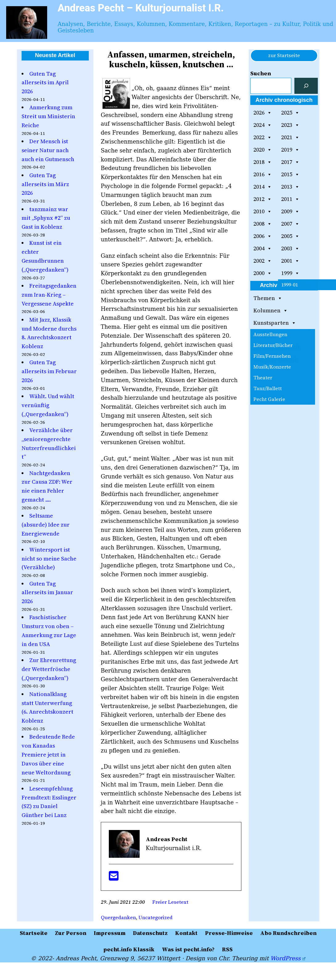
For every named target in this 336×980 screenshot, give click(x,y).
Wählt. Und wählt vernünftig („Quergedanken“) (48, 405)
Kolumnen (271, 311)
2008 (263, 224)
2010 (263, 211)
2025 (290, 113)
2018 (263, 162)
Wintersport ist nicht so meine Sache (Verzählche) (49, 559)
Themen (268, 298)
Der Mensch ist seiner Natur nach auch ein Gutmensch (48, 150)
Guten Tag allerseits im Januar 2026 (47, 592)
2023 (290, 125)
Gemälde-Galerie (276, 360)
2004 (263, 248)
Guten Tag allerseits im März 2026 (45, 184)
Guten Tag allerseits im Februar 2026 (49, 371)
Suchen (261, 73)
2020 (263, 150)
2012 (263, 199)
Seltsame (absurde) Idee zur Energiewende (46, 525)
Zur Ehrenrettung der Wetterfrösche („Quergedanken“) (49, 669)
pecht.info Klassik (277, 347)
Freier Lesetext (170, 902)
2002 (263, 261)
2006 (263, 236)
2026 (263, 113)
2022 (263, 137)
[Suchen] (306, 86)
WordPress (288, 958)
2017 (290, 162)
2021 (290, 137)
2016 (263, 174)
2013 (290, 187)
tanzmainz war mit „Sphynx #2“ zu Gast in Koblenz (46, 218)
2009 (290, 211)
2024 (263, 125)
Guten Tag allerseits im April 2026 (45, 83)
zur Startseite (284, 55)
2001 (290, 261)
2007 (290, 224)
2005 (290, 236)
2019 (290, 150)
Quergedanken (118, 917)
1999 (290, 273)
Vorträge (265, 335)
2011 (290, 199)
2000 (263, 273)
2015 (290, 174)
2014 (263, 187)
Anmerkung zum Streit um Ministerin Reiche (48, 116)
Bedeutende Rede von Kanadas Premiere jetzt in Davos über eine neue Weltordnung (48, 754)
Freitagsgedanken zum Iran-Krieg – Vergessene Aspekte (49, 295)
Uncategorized (156, 917)
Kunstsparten (275, 323)
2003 (290, 248)
